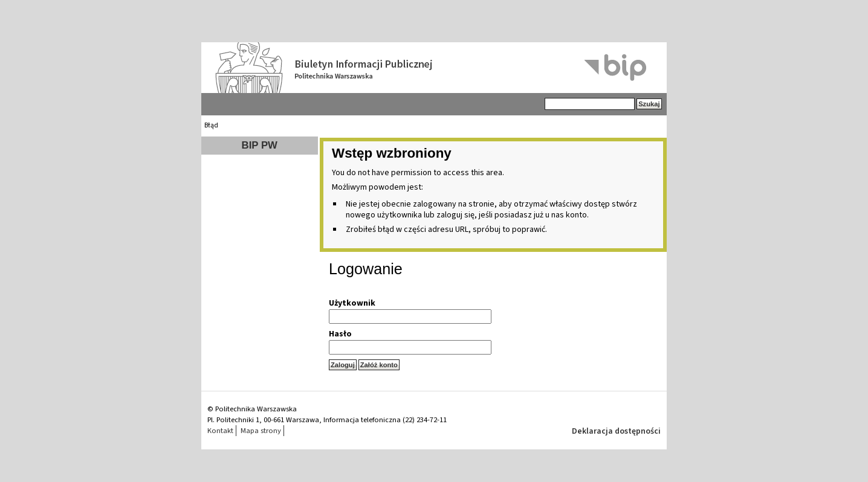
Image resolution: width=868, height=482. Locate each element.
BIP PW (260, 145)
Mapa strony (261, 431)
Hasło (340, 334)
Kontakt (220, 431)
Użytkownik (352, 303)
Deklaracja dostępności (616, 431)
